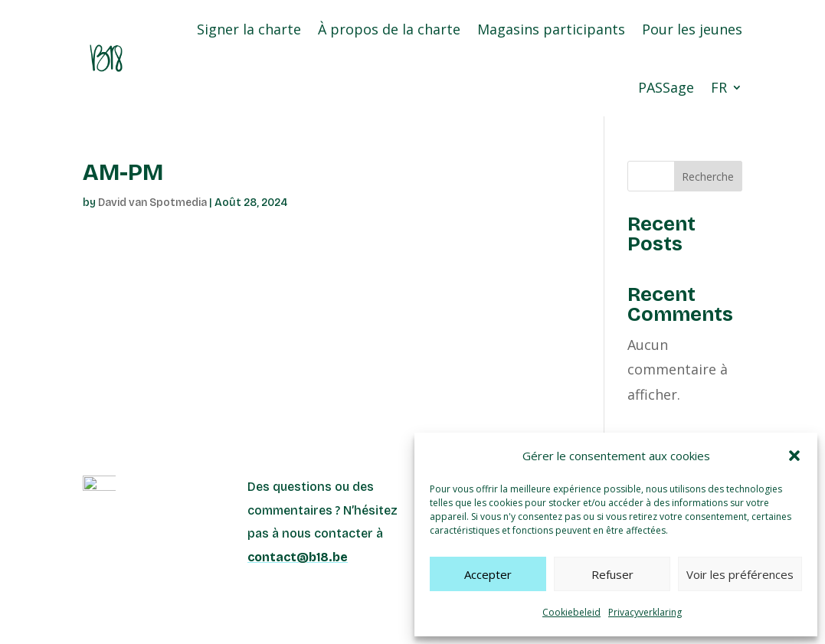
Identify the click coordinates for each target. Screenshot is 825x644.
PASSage (666, 87)
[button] (794, 456)
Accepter (488, 574)
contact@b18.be (298, 557)
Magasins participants (551, 29)
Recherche (708, 177)
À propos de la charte (389, 29)
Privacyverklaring (645, 612)
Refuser (612, 574)
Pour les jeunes (692, 29)
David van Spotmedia (152, 203)
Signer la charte (249, 29)
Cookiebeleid (571, 612)
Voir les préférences (740, 574)
